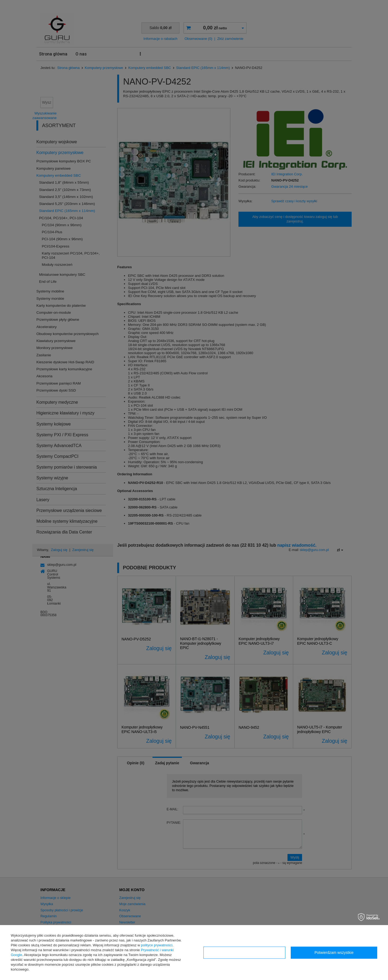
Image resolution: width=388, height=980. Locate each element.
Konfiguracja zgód (244, 953)
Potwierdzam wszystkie (334, 953)
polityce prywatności (157, 945)
